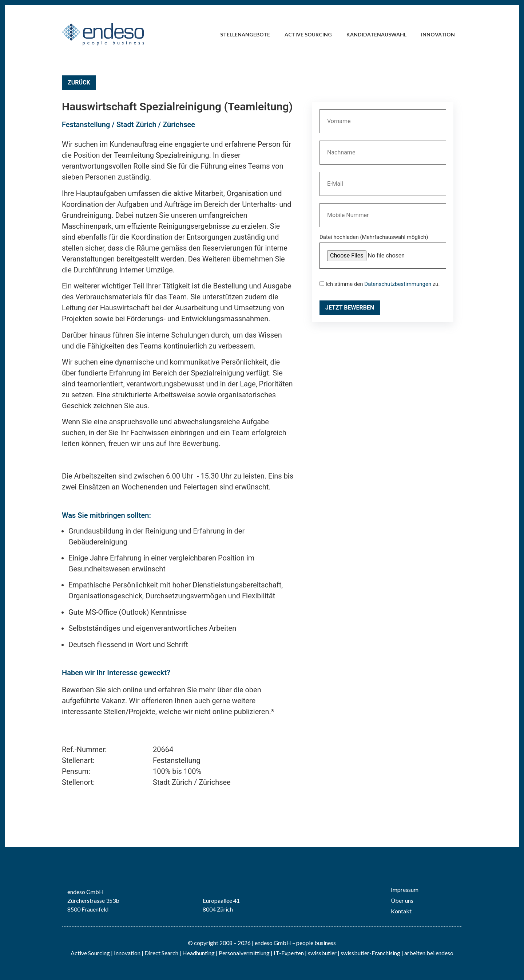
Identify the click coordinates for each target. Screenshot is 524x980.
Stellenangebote (245, 34)
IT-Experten (288, 953)
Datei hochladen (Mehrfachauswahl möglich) (374, 237)
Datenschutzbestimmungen (398, 284)
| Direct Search (160, 953)
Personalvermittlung (244, 953)
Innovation (438, 34)
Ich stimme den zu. (380, 284)
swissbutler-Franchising (370, 953)
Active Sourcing (308, 34)
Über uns (402, 900)
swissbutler (322, 953)
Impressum (405, 890)
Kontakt (401, 911)
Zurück (79, 82)
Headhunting (199, 953)
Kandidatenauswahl (376, 34)
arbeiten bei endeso (429, 953)
